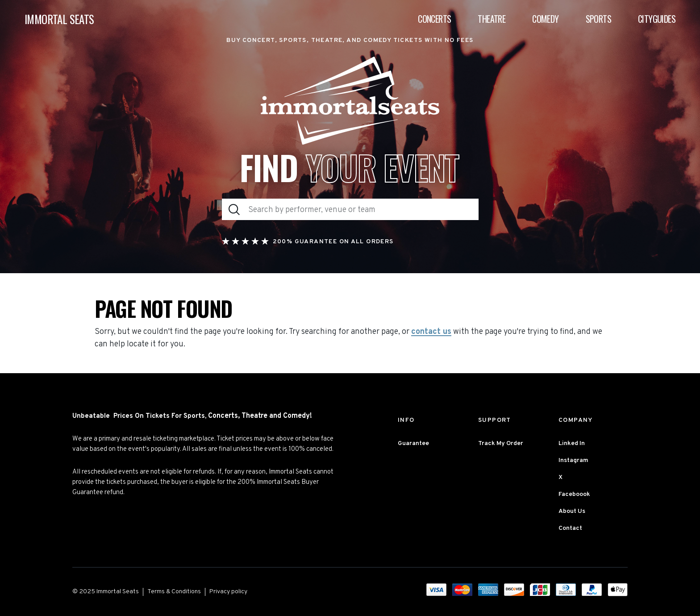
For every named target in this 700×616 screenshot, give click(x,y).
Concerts (434, 19)
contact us (431, 332)
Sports (598, 19)
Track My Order (501, 443)
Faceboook (574, 494)
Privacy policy (228, 592)
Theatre (492, 19)
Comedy (545, 19)
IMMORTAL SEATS (59, 19)
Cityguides (657, 19)
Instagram (573, 460)
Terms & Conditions (174, 592)
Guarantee (413, 443)
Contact (570, 528)
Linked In (572, 443)
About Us (572, 511)
